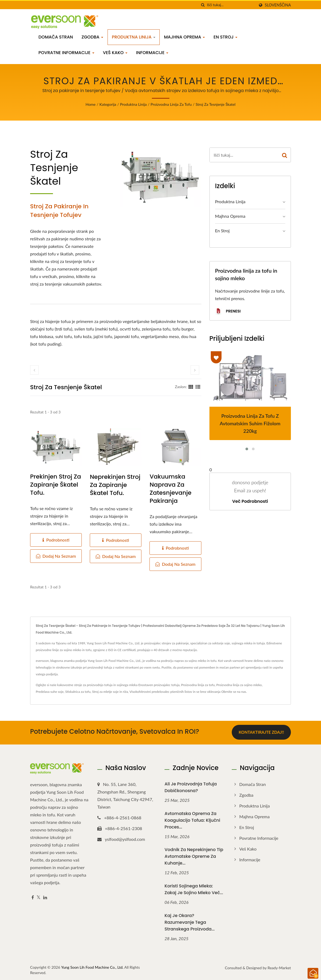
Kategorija (108, 104)
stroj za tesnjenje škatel (215, 104)
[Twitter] (39, 897)
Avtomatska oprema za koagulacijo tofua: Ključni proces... (192, 819)
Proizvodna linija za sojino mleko (239, 685)
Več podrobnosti (250, 501)
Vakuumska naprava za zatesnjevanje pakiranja (170, 489)
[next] (195, 370)
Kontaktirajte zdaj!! (261, 732)
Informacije (152, 53)
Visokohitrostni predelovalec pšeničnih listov (161, 692)
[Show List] (198, 387)
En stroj (225, 37)
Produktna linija (134, 37)
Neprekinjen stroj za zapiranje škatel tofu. (115, 485)
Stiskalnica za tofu (78, 692)
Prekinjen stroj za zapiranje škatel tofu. (56, 485)
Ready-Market (279, 967)
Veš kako (115, 53)
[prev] (34, 370)
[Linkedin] (45, 897)
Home (90, 104)
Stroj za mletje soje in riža (110, 692)
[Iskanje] (203, 5)
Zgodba (92, 37)
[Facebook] (33, 897)
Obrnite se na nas (234, 692)
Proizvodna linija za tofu (171, 104)
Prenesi (228, 312)
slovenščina (278, 5)
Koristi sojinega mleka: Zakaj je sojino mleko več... (194, 888)
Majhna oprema (184, 37)
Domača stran (56, 37)
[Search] (231, 5)
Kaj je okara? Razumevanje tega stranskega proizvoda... (190, 921)
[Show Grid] (191, 387)
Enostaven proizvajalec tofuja (159, 685)
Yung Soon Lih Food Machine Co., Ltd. (92, 966)
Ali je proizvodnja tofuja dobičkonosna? (191, 786)
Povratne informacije (66, 53)
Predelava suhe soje (50, 692)
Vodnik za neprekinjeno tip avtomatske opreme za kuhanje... (194, 856)
